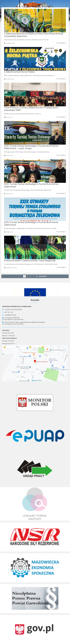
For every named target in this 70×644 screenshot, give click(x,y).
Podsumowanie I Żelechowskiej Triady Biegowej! (30, 260)
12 (37, 276)
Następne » (43, 276)
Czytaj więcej (61, 43)
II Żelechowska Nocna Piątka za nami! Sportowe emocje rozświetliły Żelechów (34, 35)
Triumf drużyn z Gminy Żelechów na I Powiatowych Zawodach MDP (31, 109)
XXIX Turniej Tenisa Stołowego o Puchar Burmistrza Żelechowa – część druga (31, 147)
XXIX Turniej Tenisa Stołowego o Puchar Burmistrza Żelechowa (31, 185)
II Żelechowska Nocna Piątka (19, 72)
